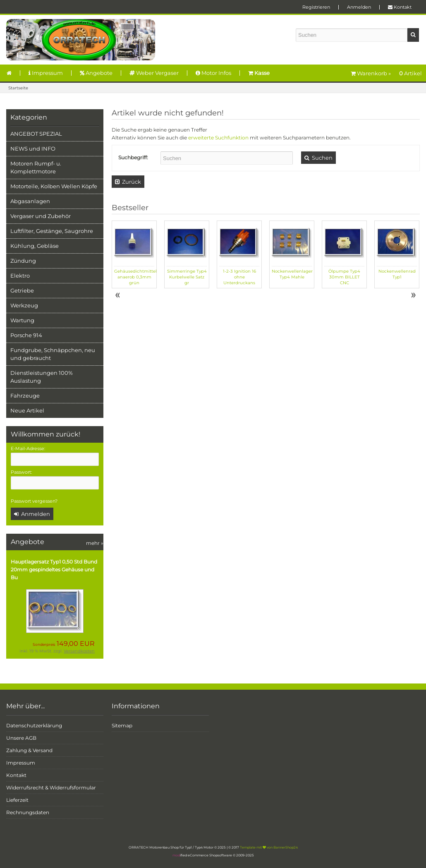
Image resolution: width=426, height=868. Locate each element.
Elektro (20, 276)
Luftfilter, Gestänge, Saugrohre (52, 231)
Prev (118, 295)
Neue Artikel (27, 410)
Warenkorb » (386, 73)
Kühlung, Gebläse (35, 246)
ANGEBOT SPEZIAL (36, 134)
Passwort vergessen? (34, 501)
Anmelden (359, 7)
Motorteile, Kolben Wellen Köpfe (54, 186)
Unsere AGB (21, 738)
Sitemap (122, 725)
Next (413, 295)
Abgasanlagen (30, 201)
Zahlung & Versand (29, 750)
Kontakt (400, 7)
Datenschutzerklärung (34, 725)
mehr (95, 543)
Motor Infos (213, 73)
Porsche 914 (26, 335)
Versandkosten (79, 651)
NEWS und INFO (33, 149)
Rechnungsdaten (28, 812)
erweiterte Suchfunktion (218, 138)
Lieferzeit (17, 800)
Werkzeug (24, 305)
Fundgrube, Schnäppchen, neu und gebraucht (53, 354)
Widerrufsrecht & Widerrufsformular (51, 788)
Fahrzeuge (25, 396)
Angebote (96, 73)
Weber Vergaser (154, 73)
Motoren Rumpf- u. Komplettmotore (36, 167)
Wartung (22, 320)
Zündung (23, 261)
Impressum (46, 73)
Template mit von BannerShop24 (269, 847)
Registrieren (316, 7)
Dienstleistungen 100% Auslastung (42, 377)
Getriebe (22, 290)
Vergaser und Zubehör (41, 216)
